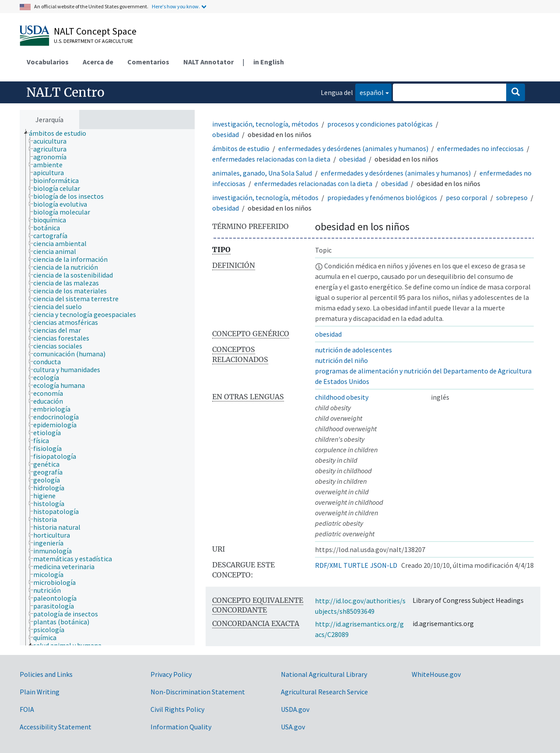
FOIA (27, 709)
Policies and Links (46, 674)
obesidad (226, 134)
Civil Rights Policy (177, 709)
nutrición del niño (341, 360)
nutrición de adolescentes (353, 350)
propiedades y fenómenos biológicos (382, 197)
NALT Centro (65, 92)
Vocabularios (48, 62)
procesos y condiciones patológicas (380, 124)
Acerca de (98, 62)
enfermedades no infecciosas (480, 148)
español (369, 92)
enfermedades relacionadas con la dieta (271, 159)
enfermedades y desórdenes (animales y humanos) (353, 148)
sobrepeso (512, 197)
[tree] (107, 387)
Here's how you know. (176, 6)
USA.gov (293, 727)
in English (269, 62)
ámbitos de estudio (241, 148)
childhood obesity (342, 397)
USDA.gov (295, 709)
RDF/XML (328, 565)
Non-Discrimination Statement (198, 692)
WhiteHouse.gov (436, 674)
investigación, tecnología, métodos (265, 124)
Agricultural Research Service (324, 692)
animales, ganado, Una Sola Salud (262, 173)
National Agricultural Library (324, 674)
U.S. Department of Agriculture (93, 41)
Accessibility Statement (56, 727)
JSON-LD (384, 565)
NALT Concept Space (95, 31)
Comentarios (148, 62)
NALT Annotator (208, 62)
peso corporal (467, 197)
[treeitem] (61, 133)
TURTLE (356, 565)
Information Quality (181, 727)
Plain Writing (40, 692)
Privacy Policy (171, 674)
